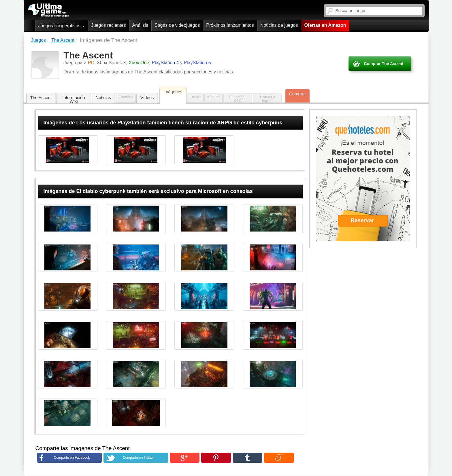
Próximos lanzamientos (230, 25)
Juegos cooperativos (62, 26)
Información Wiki (74, 99)
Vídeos (147, 97)
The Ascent (41, 97)
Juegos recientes (109, 25)
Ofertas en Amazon (325, 25)
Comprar (297, 94)
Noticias (103, 97)
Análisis (140, 25)
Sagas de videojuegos (177, 25)
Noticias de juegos (279, 25)
